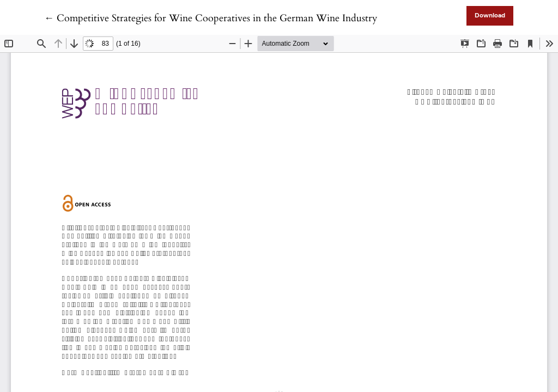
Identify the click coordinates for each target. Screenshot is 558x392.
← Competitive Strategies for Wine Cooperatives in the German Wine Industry (211, 18)
